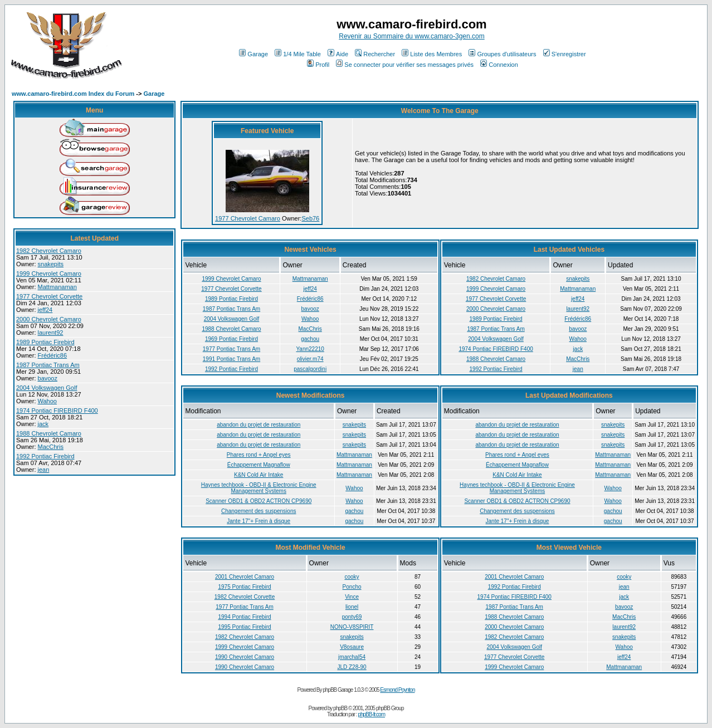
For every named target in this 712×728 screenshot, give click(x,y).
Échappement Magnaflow (259, 465)
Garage (253, 54)
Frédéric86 (53, 355)
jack (43, 424)
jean (44, 470)
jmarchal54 (352, 657)
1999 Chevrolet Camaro (49, 273)
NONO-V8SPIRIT (352, 627)
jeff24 (45, 310)
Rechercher (375, 54)
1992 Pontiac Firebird (45, 456)
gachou (310, 339)
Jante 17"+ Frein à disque (259, 521)
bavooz (48, 378)
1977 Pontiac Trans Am (231, 349)
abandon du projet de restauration (259, 425)
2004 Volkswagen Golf (47, 388)
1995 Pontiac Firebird (244, 627)
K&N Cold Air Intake (259, 475)
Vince (352, 597)
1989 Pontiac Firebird (45, 342)
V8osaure (352, 647)
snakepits (51, 264)
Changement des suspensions (259, 511)
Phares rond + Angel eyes (259, 455)
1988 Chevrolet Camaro (49, 433)
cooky (352, 577)
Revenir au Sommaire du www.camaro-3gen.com (411, 36)
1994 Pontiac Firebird (244, 617)
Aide (338, 54)
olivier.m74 (310, 359)
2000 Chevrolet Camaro (49, 319)
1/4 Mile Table (298, 54)
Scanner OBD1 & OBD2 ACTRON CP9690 (259, 501)
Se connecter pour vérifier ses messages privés (405, 65)
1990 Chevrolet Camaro (245, 657)
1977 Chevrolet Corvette (49, 296)
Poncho (352, 587)
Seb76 (310, 218)
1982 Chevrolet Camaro (49, 251)
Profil (318, 65)
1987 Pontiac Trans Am (48, 365)
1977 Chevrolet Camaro (248, 218)
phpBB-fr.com (371, 714)
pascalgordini (310, 369)
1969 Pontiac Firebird (231, 339)
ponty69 (352, 617)
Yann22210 (310, 349)
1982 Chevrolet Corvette (245, 597)
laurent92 (51, 333)
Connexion (499, 65)
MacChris (51, 447)
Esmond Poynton (397, 690)
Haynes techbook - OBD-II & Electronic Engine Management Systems (259, 488)
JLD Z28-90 (352, 667)
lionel (352, 607)
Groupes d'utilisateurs (502, 54)
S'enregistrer (565, 54)
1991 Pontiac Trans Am (231, 359)
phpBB (340, 708)
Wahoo (47, 401)
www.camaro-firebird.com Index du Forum (73, 94)
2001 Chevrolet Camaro (245, 577)
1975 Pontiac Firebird (244, 587)
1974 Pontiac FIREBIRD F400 (57, 411)
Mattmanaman (57, 287)
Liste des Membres (432, 54)
